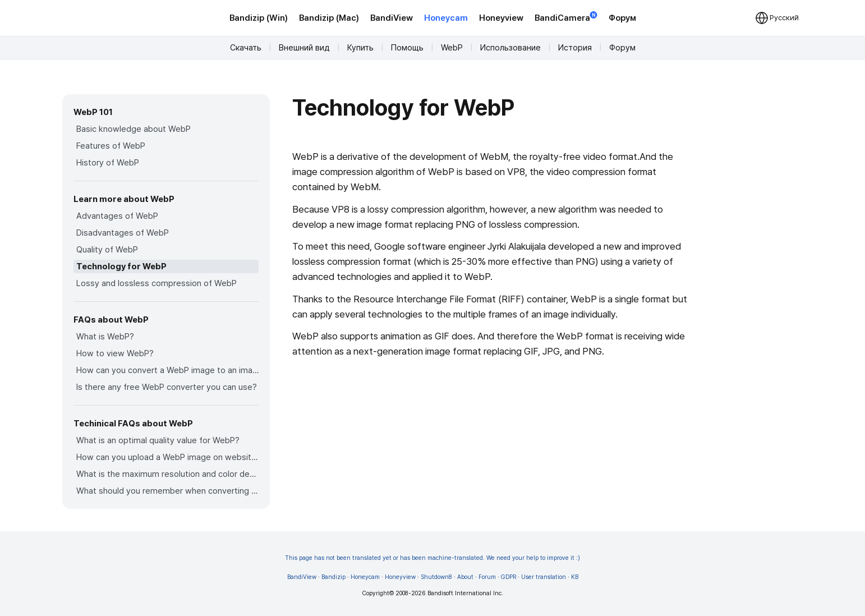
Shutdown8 (436, 577)
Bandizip (333, 577)
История (575, 48)
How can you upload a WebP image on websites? (167, 457)
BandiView (392, 18)
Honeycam (446, 18)
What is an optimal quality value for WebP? (158, 440)
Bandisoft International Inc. (465, 593)
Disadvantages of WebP (123, 233)
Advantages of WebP (117, 216)
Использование (510, 48)
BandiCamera (566, 17)
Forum (487, 577)
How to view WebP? (115, 353)
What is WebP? (105, 337)
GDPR (509, 577)
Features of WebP (111, 146)
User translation (544, 577)
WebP (452, 48)
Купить (360, 48)
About (465, 577)
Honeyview (501, 18)
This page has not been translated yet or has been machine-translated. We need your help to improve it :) (432, 558)
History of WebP (108, 163)
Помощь (407, 48)
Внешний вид (304, 48)
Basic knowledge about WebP (134, 129)
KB (575, 577)
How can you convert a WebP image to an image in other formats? (167, 370)
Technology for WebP (121, 266)
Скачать (246, 48)
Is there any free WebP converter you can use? (167, 387)
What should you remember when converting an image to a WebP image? (167, 491)
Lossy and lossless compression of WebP (157, 283)
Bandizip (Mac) (329, 18)
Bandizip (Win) (259, 18)
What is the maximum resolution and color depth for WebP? (167, 474)
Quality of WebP (107, 250)
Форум (622, 18)
